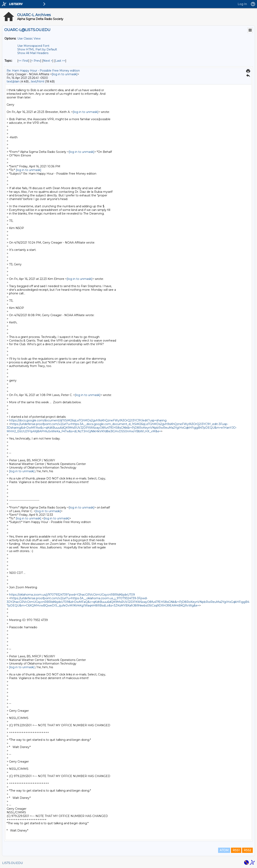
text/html (37, 81)
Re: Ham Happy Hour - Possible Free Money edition (43, 71)
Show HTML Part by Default (37, 49)
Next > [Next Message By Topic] (48, 61)
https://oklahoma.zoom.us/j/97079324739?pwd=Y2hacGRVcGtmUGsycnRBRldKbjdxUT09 (72, 595)
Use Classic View (29, 39)
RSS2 (247, 850)
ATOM (224, 850)
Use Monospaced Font (33, 46)
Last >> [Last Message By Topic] (60, 61)
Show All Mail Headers (33, 53)
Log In (242, 4)
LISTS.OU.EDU (12, 863)
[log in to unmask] (65, 74)
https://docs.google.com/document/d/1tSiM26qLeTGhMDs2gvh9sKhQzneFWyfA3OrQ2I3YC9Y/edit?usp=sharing (88, 420)
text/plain (13, 81)
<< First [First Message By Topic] (23, 61)
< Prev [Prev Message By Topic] (36, 61)
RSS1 (236, 850)
